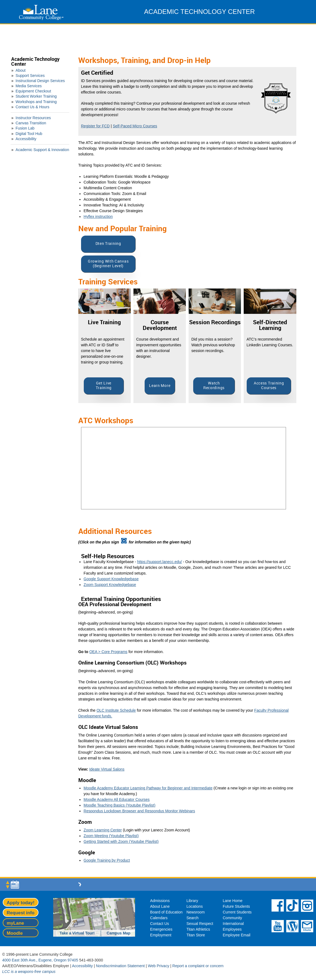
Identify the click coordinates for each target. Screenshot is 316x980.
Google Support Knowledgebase (111, 579)
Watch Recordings (214, 386)
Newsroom (196, 912)
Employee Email (236, 935)
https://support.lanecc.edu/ (159, 562)
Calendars (159, 918)
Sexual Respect (200, 924)
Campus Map (119, 933)
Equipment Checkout (33, 91)
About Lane (160, 906)
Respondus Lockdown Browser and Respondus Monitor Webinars (139, 811)
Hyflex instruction (98, 217)
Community (232, 918)
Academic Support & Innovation (42, 150)
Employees (232, 929)
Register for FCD (95, 126)
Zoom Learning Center (103, 830)
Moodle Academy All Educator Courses (117, 799)
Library (192, 901)
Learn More (160, 386)
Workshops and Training (36, 102)
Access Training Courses (269, 386)
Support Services (30, 76)
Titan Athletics (198, 929)
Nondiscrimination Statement (120, 966)
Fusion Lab (25, 128)
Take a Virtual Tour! (77, 933)
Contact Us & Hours (32, 107)
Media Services (29, 86)
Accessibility (26, 139)
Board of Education (166, 912)
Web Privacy (159, 966)
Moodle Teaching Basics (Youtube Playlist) (119, 805)
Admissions (160, 901)
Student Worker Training (36, 96)
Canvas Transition (31, 123)
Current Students (237, 912)
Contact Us (160, 924)
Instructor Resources (33, 118)
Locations (195, 906)
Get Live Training (104, 386)
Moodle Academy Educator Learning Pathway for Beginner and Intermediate (148, 788)
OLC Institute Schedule (116, 710)
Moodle (15, 933)
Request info (21, 913)
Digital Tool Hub (29, 134)
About (21, 70)
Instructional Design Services (40, 81)
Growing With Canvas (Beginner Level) (108, 264)
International (233, 924)
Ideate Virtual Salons (107, 769)
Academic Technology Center (35, 61)
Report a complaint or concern (198, 966)
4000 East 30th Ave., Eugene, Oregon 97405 (40, 960)
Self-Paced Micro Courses (135, 126)
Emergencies (161, 929)
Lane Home (232, 901)
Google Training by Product (107, 860)
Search (192, 918)
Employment (161, 935)
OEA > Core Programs (108, 652)
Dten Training (108, 244)
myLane (15, 923)
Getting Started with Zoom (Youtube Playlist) (121, 841)
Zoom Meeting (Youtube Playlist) (111, 836)
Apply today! (21, 903)
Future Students (236, 906)
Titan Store (196, 935)
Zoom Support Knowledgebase (110, 585)
